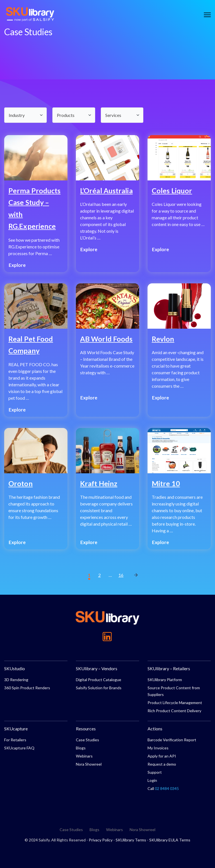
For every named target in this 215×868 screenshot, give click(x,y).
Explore (17, 265)
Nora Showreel (89, 764)
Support (155, 772)
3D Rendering (16, 680)
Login (152, 780)
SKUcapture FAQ (19, 748)
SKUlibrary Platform (165, 680)
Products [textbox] (66, 115)
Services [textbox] (113, 115)
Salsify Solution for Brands (99, 688)
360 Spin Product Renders (27, 688)
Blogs (81, 748)
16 (121, 575)
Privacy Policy (101, 840)
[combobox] (25, 115)
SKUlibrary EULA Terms (170, 840)
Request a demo (162, 764)
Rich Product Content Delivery (174, 711)
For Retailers (15, 740)
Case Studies (87, 740)
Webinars (84, 756)
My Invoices (158, 748)
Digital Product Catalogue (99, 680)
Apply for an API (162, 756)
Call (163, 788)
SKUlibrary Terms (131, 840)
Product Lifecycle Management (175, 703)
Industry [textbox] (17, 115)
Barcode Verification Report (172, 740)
